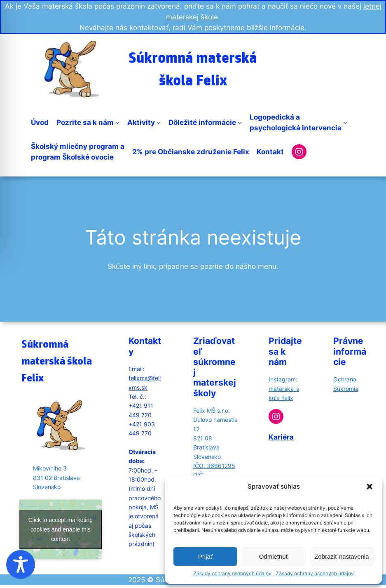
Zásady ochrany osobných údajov (232, 573)
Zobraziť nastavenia (342, 556)
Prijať (206, 556)
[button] (370, 487)
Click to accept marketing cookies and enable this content (61, 529)
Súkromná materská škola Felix (57, 361)
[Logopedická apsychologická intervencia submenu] (345, 122)
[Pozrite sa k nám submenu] (117, 122)
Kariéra (281, 437)
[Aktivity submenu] (159, 122)
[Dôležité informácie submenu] (240, 122)
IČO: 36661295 (214, 466)
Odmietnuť (274, 556)
